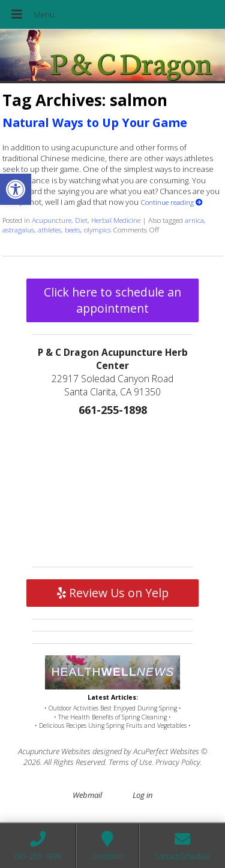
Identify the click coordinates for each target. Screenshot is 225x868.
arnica (194, 220)
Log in (142, 795)
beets (73, 229)
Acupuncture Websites (54, 751)
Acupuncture (52, 220)
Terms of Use (130, 762)
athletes (49, 229)
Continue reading (172, 202)
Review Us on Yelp (113, 593)
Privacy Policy (178, 762)
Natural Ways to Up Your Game (95, 123)
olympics (97, 229)
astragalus (18, 229)
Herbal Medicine (116, 220)
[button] (16, 189)
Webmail (87, 795)
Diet (81, 220)
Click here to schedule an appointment (112, 300)
